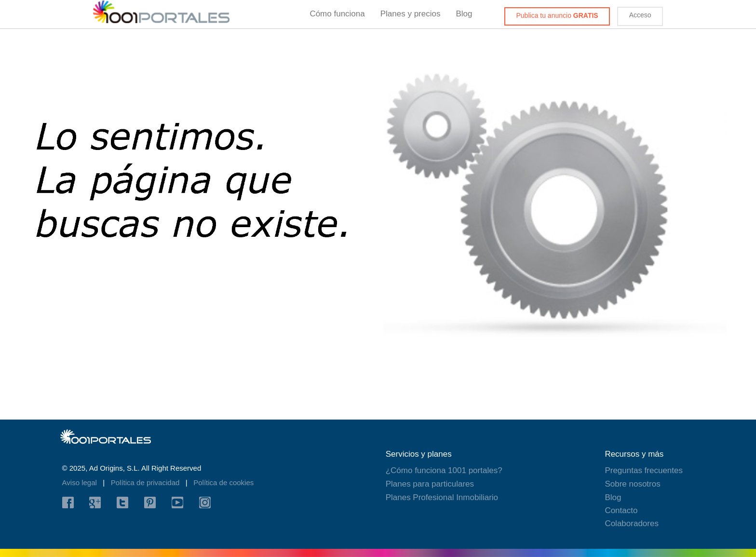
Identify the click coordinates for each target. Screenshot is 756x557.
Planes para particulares (430, 484)
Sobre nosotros (632, 484)
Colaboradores (632, 523)
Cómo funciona (337, 14)
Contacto (621, 510)
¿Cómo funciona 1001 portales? (444, 470)
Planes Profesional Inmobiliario (442, 497)
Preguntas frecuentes (644, 470)
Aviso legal (81, 482)
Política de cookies (223, 482)
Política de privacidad (146, 482)
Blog (464, 14)
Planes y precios (411, 14)
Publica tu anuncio (557, 15)
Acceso (640, 15)
